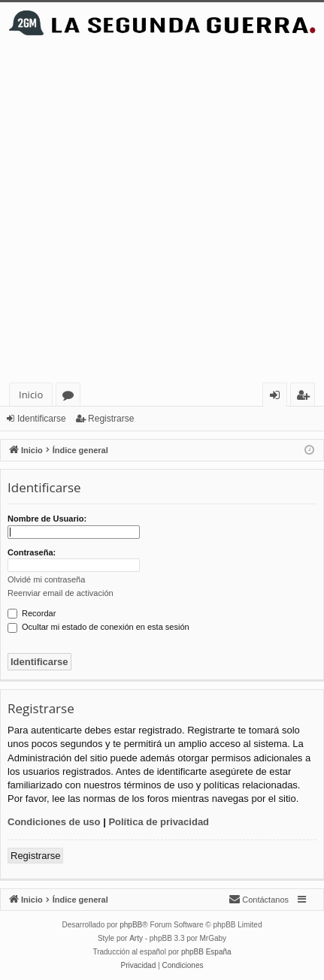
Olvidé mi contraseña (46, 579)
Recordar (32, 613)
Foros (71, 397)
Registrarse (111, 419)
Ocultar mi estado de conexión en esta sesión (98, 627)
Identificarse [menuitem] (279, 397)
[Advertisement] (162, 213)
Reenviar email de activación (61, 593)
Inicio (31, 395)
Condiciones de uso (54, 822)
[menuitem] (259, 900)
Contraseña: (32, 552)
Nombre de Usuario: (47, 519)
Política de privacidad (159, 822)
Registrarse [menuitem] (306, 397)
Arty (136, 938)
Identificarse (42, 419)
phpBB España (206, 952)
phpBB (131, 925)
